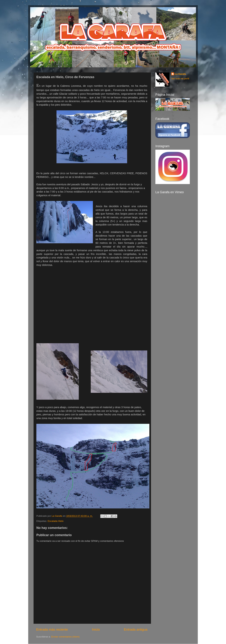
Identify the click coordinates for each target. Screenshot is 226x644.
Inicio (96, 629)
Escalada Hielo (56, 521)
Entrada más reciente (52, 629)
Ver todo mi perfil (180, 79)
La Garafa (180, 74)
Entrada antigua (136, 629)
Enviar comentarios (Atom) (66, 637)
